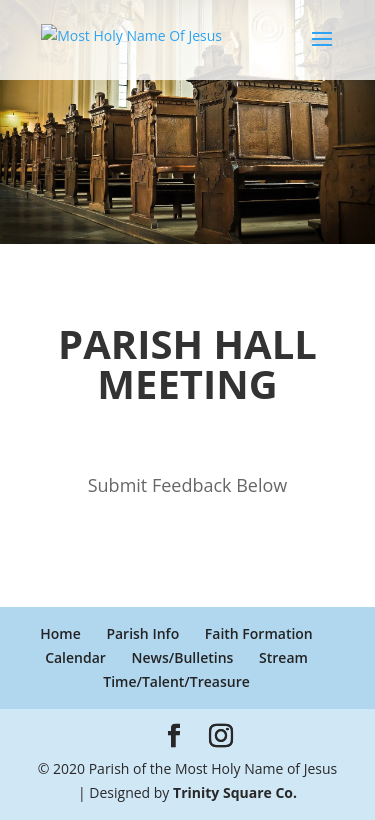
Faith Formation (259, 633)
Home (60, 633)
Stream (283, 657)
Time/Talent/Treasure (176, 681)
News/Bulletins (183, 657)
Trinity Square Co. (235, 792)
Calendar (75, 657)
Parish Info (142, 633)
